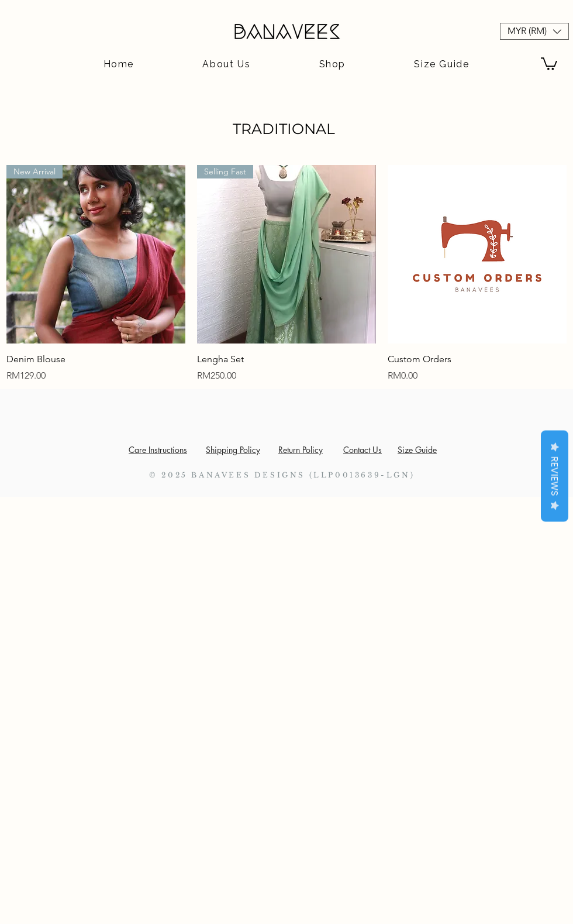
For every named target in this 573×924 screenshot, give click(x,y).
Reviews (555, 476)
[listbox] (534, 31)
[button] (534, 31)
